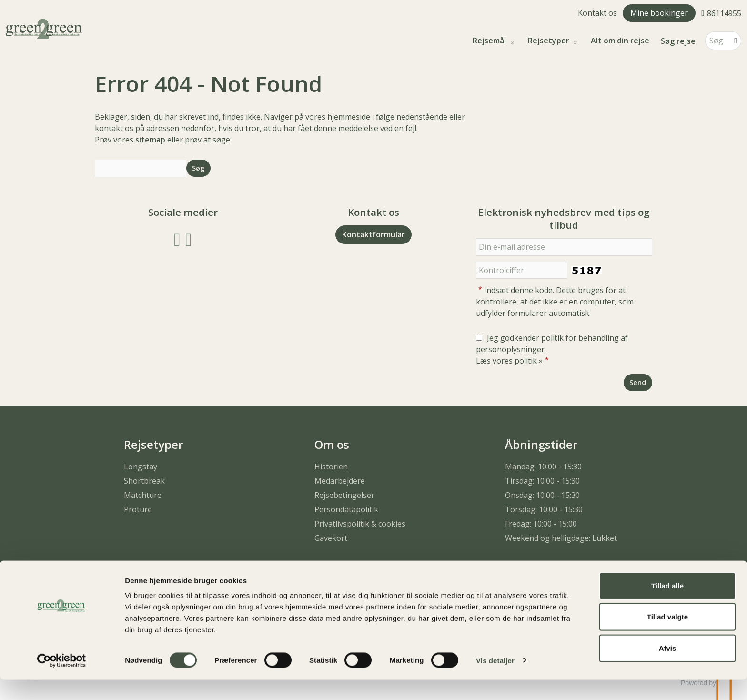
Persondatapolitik (346, 509)
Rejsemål (490, 41)
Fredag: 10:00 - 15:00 (541, 524)
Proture (138, 509)
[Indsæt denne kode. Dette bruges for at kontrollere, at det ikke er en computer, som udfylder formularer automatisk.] (522, 270)
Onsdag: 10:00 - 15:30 (542, 495)
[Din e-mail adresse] (564, 247)
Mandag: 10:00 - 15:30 (543, 467)
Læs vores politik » (509, 361)
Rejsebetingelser (344, 495)
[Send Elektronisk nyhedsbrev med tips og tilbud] (638, 382)
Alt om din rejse (620, 41)
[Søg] (717, 41)
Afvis (668, 669)
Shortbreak (144, 481)
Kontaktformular (373, 234)
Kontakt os (597, 13)
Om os (332, 444)
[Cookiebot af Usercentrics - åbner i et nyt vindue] (62, 681)
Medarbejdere (340, 481)
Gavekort (331, 538)
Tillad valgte (667, 638)
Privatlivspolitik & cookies (360, 524)
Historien (331, 467)
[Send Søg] (198, 168)
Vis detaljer (495, 681)
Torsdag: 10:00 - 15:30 (544, 509)
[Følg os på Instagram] (189, 238)
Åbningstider (541, 444)
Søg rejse (678, 41)
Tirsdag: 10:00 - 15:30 (542, 481)
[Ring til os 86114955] (721, 13)
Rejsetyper (550, 41)
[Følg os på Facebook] (177, 238)
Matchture (143, 495)
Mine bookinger (659, 13)
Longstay (141, 467)
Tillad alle (667, 606)
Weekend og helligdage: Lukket (561, 538)
